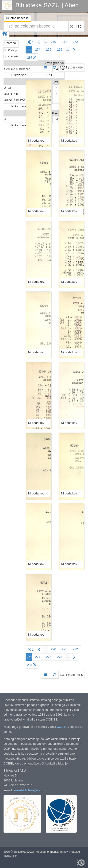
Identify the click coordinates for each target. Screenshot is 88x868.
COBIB (61, 727)
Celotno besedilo (17, 19)
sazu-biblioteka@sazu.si (30, 790)
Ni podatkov (36, 141)
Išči (79, 26)
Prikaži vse (19, 75)
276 (60, 50)
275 (49, 50)
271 (65, 42)
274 (38, 50)
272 (75, 42)
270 (54, 42)
